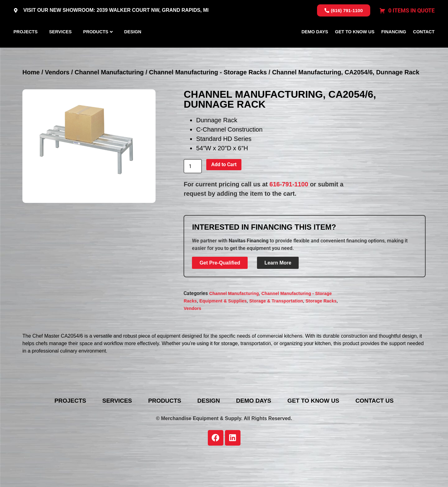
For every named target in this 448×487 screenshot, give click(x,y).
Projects (26, 46)
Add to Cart (224, 194)
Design (133, 46)
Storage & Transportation (276, 330)
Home (31, 102)
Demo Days (315, 46)
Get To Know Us (355, 46)
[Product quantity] (193, 196)
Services (61, 46)
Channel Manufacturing (109, 102)
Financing (394, 46)
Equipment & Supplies (223, 330)
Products (96, 46)
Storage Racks (321, 330)
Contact (424, 46)
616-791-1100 (289, 214)
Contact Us (388, 430)
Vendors (57, 102)
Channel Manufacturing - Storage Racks (208, 102)
